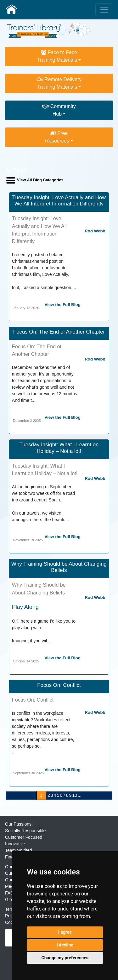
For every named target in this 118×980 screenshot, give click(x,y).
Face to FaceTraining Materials (57, 56)
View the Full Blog (63, 305)
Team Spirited (19, 850)
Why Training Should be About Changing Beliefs (59, 567)
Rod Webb (95, 231)
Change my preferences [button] (65, 958)
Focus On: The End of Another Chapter (59, 332)
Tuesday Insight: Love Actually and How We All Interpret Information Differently (59, 201)
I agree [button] (65, 932)
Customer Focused (24, 837)
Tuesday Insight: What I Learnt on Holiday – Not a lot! (59, 448)
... (80, 795)
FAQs (11, 893)
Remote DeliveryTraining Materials (59, 83)
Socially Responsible (25, 831)
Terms (11, 909)
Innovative (15, 844)
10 (75, 795)
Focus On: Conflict (59, 685)
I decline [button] (65, 945)
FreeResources (57, 137)
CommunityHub (59, 110)
